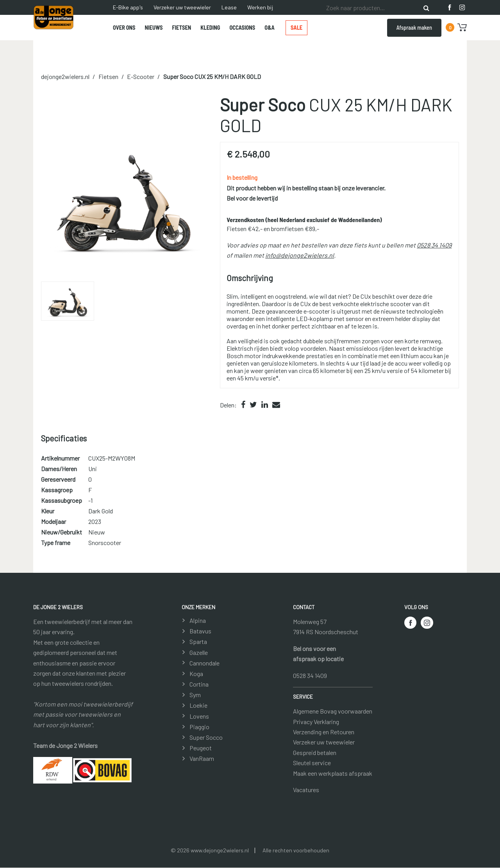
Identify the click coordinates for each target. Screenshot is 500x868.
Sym (195, 695)
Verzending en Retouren (324, 732)
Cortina (199, 684)
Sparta (198, 642)
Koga (196, 673)
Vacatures (306, 790)
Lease (229, 7)
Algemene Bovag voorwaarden (333, 711)
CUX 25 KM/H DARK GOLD (212, 77)
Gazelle (199, 652)
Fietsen (181, 28)
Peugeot (201, 748)
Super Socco (206, 737)
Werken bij (260, 7)
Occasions (243, 28)
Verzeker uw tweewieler (182, 7)
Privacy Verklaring (316, 722)
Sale (296, 28)
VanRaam (202, 759)
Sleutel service (312, 763)
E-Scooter (141, 77)
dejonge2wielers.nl (65, 77)
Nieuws (154, 28)
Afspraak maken (414, 28)
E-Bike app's (128, 7)
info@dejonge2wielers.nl (300, 256)
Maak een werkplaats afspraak (333, 773)
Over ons (124, 28)
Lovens (199, 716)
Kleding (210, 28)
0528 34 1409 (434, 245)
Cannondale (204, 663)
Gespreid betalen (315, 752)
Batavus (200, 631)
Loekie (198, 706)
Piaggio (199, 727)
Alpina (198, 620)
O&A (270, 28)
